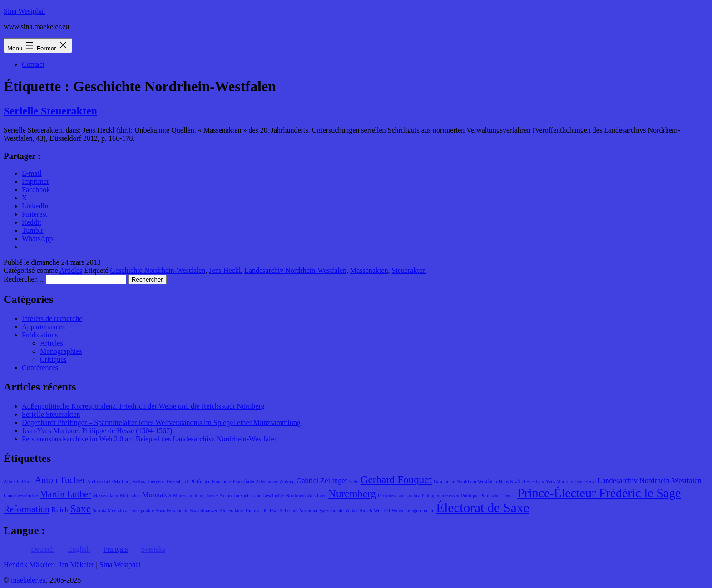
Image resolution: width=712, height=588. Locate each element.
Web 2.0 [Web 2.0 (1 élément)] (382, 511)
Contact (33, 64)
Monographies (61, 351)
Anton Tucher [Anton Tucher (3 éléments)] (60, 480)
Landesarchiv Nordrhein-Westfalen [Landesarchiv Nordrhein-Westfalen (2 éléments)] (649, 481)
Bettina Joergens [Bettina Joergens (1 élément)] (149, 482)
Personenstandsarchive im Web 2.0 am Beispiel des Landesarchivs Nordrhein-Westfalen (150, 439)
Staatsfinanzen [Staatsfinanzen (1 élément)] (204, 511)
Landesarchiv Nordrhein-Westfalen (295, 270)
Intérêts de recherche (52, 319)
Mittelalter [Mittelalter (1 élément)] (130, 496)
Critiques (53, 359)
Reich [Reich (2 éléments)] (60, 510)
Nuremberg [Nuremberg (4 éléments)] (352, 494)
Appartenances (43, 327)
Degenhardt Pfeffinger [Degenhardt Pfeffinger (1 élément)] (188, 482)
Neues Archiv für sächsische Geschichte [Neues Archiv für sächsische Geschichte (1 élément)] (245, 496)
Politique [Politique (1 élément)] (470, 496)
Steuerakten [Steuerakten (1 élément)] (232, 511)
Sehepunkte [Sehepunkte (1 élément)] (143, 511)
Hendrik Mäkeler (29, 565)
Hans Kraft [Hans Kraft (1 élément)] (510, 482)
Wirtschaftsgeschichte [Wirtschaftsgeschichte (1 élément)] (413, 511)
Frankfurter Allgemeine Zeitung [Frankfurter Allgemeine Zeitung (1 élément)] (264, 482)
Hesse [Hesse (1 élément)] (528, 482)
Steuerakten (409, 270)
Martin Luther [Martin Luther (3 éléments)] (66, 494)
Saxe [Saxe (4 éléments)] (81, 509)
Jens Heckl (225, 270)
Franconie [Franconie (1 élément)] (221, 482)
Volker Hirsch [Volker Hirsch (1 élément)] (358, 511)
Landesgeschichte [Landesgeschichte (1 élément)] (21, 496)
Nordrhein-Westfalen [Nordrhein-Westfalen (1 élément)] (307, 496)
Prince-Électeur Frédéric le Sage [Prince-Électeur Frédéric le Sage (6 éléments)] (599, 493)
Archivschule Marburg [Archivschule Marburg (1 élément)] (109, 482)
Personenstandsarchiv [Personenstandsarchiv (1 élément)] (399, 496)
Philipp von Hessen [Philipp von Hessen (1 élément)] (440, 496)
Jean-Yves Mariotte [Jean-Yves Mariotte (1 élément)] (554, 482)
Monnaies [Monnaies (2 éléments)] (157, 495)
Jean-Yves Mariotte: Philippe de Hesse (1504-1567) (97, 431)
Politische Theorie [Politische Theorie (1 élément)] (498, 496)
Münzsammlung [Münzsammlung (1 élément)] (189, 496)
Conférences (40, 368)
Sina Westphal (24, 11)
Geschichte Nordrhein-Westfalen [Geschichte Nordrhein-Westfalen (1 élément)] (465, 482)
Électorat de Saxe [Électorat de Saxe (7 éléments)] (482, 508)
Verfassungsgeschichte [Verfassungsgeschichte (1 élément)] (321, 511)
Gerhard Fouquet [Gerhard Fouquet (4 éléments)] (396, 479)
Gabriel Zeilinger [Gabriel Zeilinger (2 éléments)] (322, 481)
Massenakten (369, 270)
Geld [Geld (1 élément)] (354, 482)
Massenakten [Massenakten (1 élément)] (106, 496)
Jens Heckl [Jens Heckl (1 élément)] (585, 482)
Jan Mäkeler (77, 565)
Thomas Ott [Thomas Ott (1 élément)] (256, 511)
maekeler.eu (28, 580)
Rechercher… (24, 279)
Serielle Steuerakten (50, 111)
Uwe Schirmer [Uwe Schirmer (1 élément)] (284, 511)
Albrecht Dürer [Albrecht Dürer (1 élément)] (18, 482)
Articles (71, 270)
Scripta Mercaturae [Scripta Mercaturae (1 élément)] (111, 511)
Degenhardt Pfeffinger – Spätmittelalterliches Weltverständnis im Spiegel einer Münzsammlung (161, 422)
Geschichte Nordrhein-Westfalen (158, 270)
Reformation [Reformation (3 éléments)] (27, 509)
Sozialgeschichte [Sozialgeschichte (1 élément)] (172, 511)
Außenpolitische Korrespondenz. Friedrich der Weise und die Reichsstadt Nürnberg (143, 406)
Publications (40, 335)
